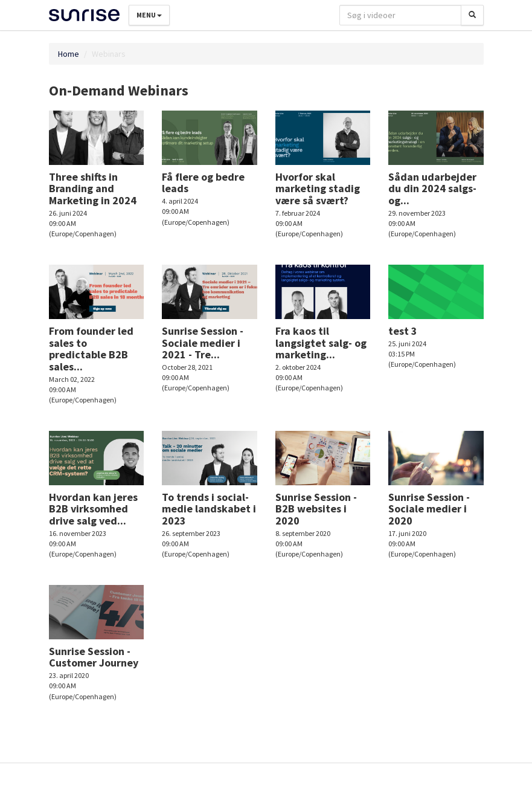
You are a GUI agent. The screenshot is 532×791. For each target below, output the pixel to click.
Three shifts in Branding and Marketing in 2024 (93, 189)
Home (69, 54)
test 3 (403, 331)
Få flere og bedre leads (203, 183)
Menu (149, 15)
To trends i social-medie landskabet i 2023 (209, 509)
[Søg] (472, 15)
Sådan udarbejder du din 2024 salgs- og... (432, 189)
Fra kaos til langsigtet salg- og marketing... (321, 343)
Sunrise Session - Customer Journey (94, 657)
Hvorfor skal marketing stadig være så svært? (318, 189)
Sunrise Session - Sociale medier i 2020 (429, 509)
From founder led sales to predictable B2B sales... (91, 349)
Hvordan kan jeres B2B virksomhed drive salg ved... (93, 509)
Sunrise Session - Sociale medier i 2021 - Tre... (203, 343)
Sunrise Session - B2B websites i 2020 (316, 509)
